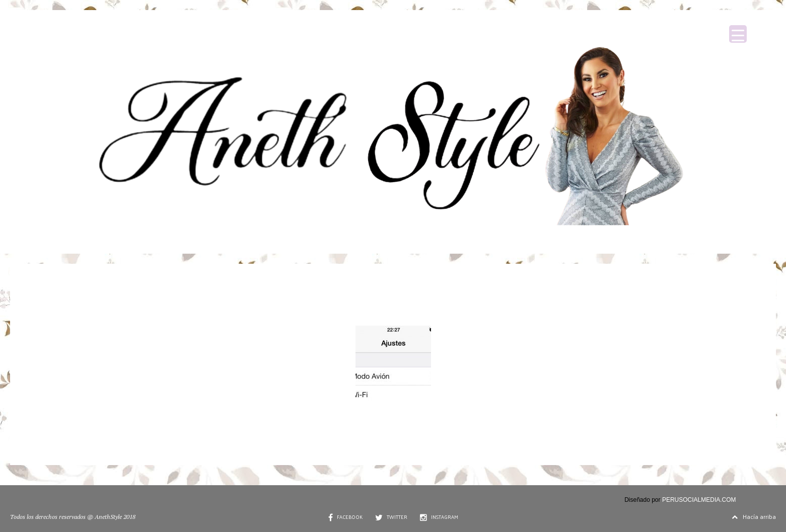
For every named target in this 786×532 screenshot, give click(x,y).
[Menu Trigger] (738, 34)
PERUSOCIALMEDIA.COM (699, 500)
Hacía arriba (754, 516)
